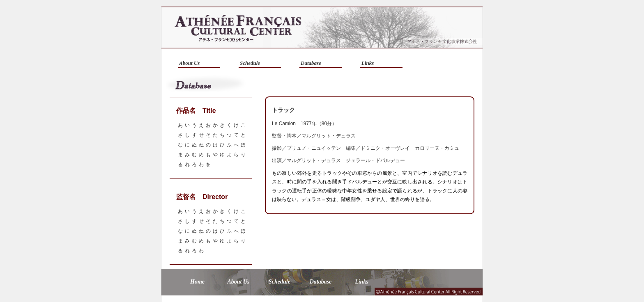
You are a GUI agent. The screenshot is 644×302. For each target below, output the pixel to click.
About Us (189, 63)
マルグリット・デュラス (329, 136)
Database (311, 63)
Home (197, 282)
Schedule (250, 63)
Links (368, 63)
